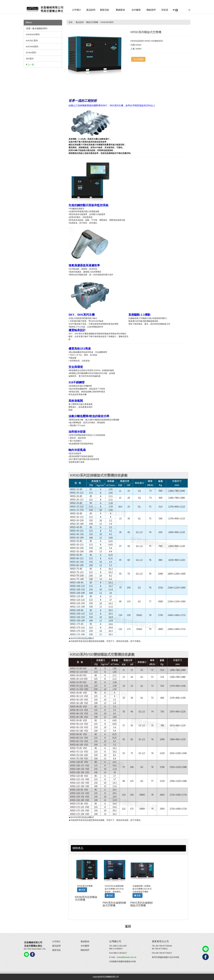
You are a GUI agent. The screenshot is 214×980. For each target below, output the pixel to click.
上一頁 (30, 65)
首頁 (71, 22)
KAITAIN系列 (32, 47)
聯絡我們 (85, 950)
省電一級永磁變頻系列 (37, 28)
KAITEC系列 (32, 41)
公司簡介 (56, 941)
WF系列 (30, 59)
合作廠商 (85, 946)
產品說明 (56, 946)
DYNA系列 (31, 53)
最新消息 (56, 950)
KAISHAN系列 (33, 34)
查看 (82, 890)
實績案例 (85, 941)
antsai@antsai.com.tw (127, 957)
